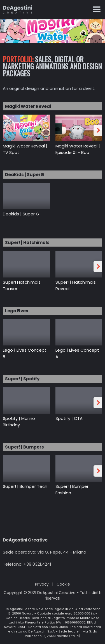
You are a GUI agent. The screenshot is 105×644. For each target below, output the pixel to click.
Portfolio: (18, 59)
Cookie (63, 584)
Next (99, 130)
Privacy (42, 584)
